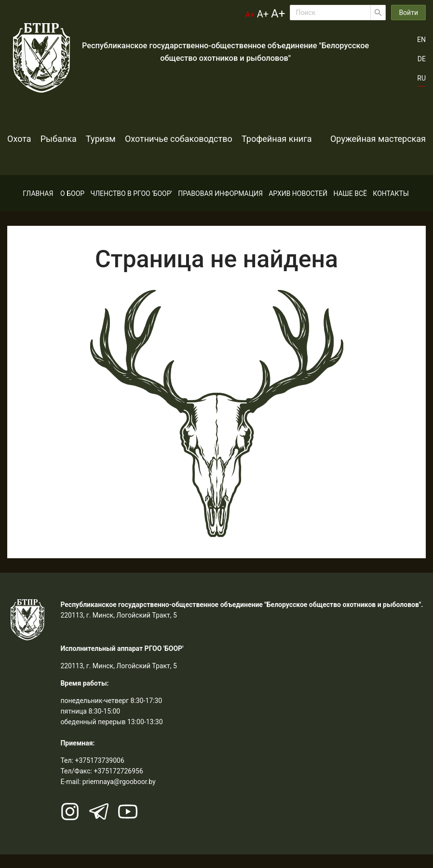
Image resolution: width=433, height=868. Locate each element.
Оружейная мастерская (55, 165)
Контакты (391, 207)
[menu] (216, 207)
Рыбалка (70, 139)
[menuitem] (38, 207)
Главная (38, 207)
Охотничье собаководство (214, 139)
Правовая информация (220, 207)
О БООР (72, 207)
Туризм (124, 139)
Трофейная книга (324, 139)
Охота (19, 139)
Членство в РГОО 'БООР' (131, 207)
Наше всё (350, 207)
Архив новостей (298, 207)
